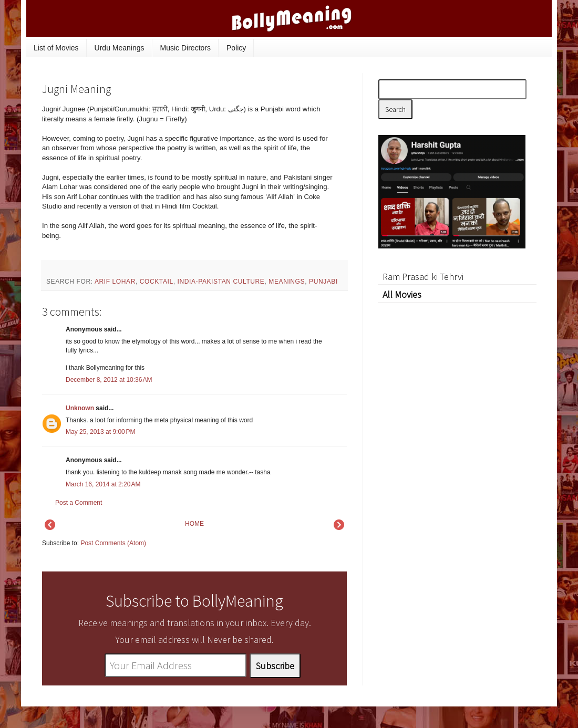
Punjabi (323, 282)
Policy (236, 48)
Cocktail (157, 282)
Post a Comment (79, 503)
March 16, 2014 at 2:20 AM (103, 484)
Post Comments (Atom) (113, 543)
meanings (287, 282)
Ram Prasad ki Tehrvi (423, 277)
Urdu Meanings (120, 48)
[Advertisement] (457, 460)
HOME (194, 524)
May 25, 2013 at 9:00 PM (100, 432)
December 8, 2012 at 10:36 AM (109, 380)
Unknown (80, 408)
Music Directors (185, 48)
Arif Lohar (115, 282)
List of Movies (56, 48)
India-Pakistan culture (221, 282)
